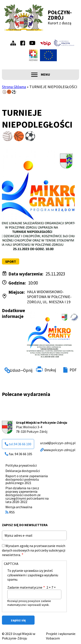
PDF (73, 370)
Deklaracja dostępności (23, 471)
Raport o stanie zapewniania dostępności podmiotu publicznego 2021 (27, 479)
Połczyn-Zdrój (60, 15)
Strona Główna (14, 87)
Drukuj (50, 370)
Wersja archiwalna (19, 507)
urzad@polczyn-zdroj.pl (58, 443)
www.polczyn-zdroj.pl (58, 450)
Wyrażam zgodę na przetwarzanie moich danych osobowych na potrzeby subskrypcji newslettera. (34, 550)
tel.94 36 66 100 (18, 444)
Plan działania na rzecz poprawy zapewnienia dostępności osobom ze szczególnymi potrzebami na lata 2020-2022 (27, 495)
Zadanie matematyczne (25, 587)
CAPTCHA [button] (11, 564)
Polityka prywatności (21, 465)
